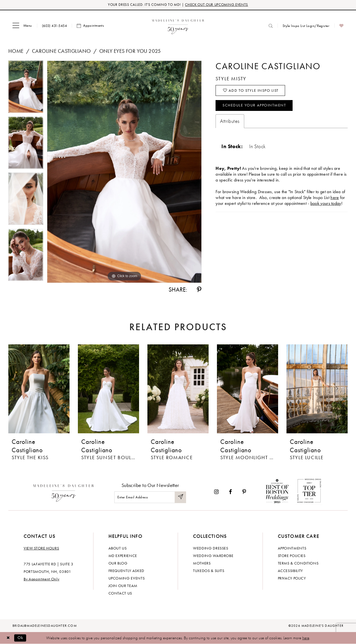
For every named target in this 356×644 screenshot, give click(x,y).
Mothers (202, 563)
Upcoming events (127, 578)
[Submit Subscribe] (180, 497)
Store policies (292, 556)
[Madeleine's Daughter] (64, 492)
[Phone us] (54, 26)
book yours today (326, 204)
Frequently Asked (126, 571)
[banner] (178, 26)
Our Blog (118, 563)
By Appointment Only (41, 579)
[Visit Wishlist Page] (341, 26)
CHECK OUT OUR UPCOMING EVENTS (217, 5)
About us (118, 548)
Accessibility (290, 571)
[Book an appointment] (90, 26)
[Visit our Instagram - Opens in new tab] (216, 492)
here (306, 638)
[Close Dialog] (8, 638)
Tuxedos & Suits (209, 571)
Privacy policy (292, 578)
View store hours (41, 548)
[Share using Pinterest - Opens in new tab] (199, 290)
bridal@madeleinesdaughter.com (45, 626)
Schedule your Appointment (255, 106)
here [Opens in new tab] (335, 198)
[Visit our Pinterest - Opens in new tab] (244, 492)
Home (16, 51)
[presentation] (39, 389)
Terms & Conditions (298, 563)
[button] (22, 26)
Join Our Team (123, 586)
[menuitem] (22, 26)
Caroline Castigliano (61, 51)
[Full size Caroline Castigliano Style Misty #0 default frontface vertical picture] (124, 172)
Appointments (292, 548)
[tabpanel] (26, 89)
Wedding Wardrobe (213, 556)
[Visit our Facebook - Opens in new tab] (230, 492)
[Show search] (271, 26)
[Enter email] (150, 497)
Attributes (230, 122)
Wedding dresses (211, 548)
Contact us (120, 593)
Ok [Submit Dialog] (21, 638)
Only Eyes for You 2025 (130, 51)
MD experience (123, 556)
